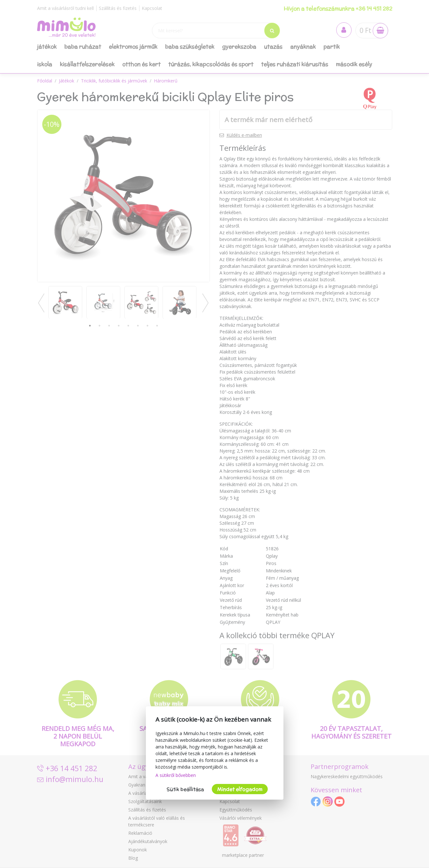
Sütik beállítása (185, 789)
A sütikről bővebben (176, 775)
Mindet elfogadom (240, 789)
